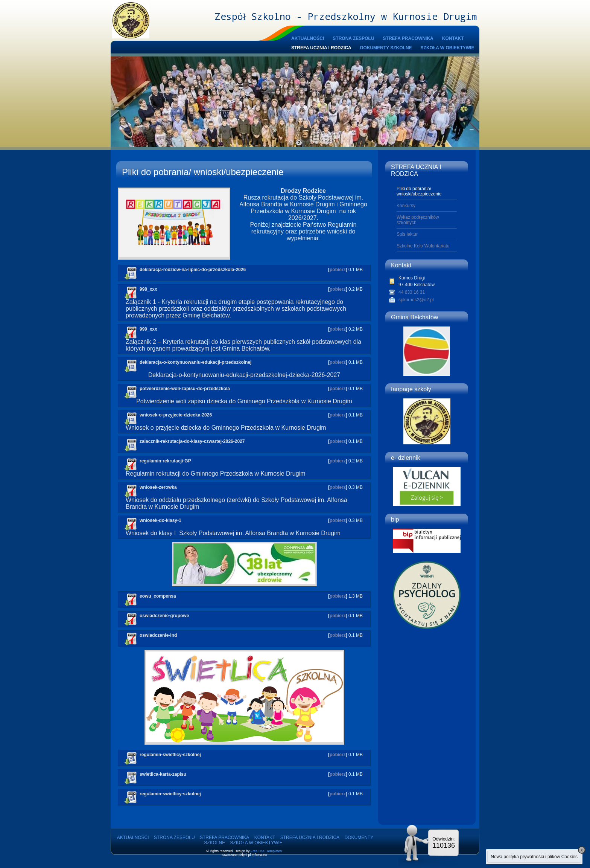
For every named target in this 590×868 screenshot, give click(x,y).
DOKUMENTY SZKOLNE (386, 48)
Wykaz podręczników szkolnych (418, 220)
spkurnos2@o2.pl (416, 300)
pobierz (338, 270)
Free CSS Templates (266, 851)
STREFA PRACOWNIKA (408, 38)
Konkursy (406, 206)
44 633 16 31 (412, 292)
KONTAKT (453, 38)
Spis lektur (407, 234)
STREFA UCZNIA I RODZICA (321, 48)
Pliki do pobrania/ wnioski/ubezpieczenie (419, 191)
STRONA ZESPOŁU (353, 38)
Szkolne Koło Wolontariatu (423, 246)
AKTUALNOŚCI (308, 38)
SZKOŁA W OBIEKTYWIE (448, 48)
